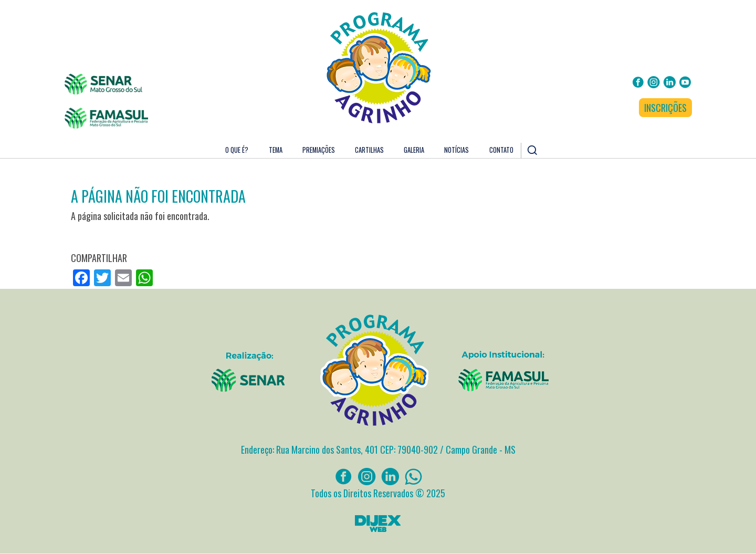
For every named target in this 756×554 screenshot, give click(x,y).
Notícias (456, 150)
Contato (501, 150)
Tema (276, 150)
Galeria (414, 150)
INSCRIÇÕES (665, 108)
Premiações (319, 150)
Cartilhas (369, 150)
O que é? (237, 150)
